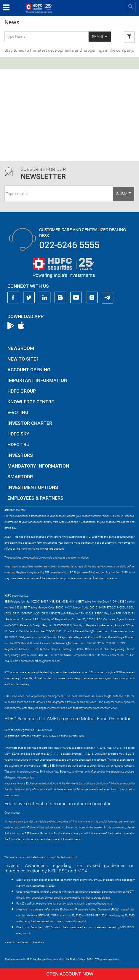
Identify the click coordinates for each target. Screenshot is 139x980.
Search (100, 37)
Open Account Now (70, 974)
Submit (124, 194)
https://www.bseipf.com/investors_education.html (34, 845)
